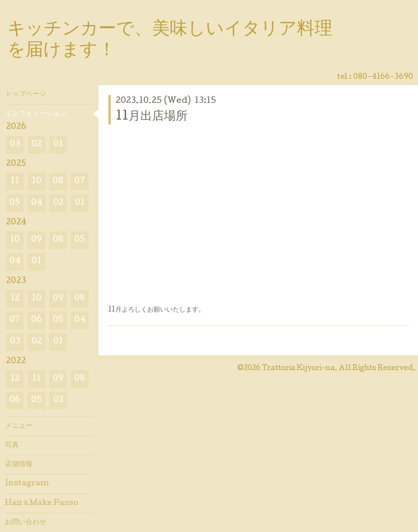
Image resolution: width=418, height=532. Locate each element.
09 (36, 240)
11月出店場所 (152, 117)
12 (15, 298)
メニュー (19, 426)
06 (36, 320)
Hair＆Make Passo (42, 503)
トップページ (26, 94)
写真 (12, 445)
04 (37, 203)
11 (15, 181)
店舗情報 (19, 465)
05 (15, 203)
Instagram (27, 484)
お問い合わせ (26, 523)
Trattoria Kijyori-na (298, 369)
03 (15, 144)
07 (80, 181)
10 (36, 181)
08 (58, 181)
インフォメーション (36, 114)
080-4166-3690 (383, 77)
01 (58, 144)
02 (37, 144)
